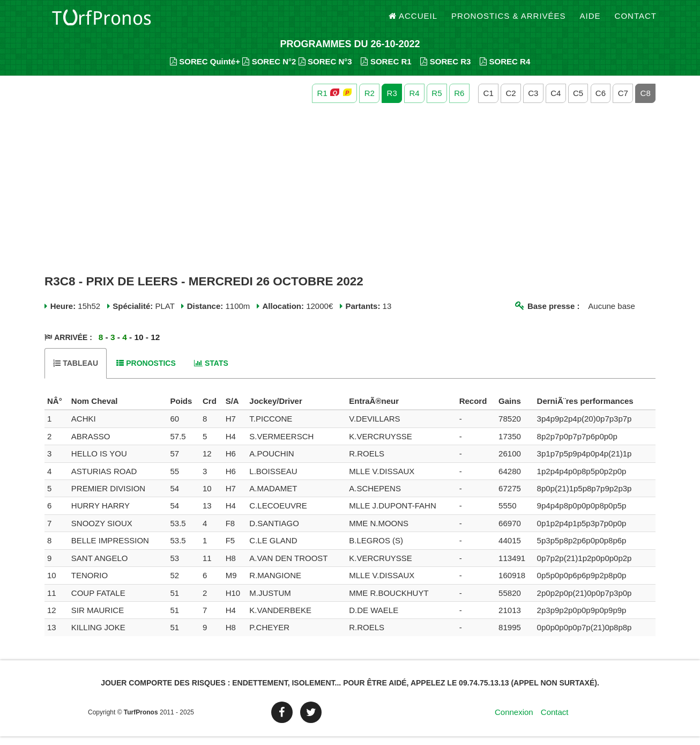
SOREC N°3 (325, 70)
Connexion (514, 721)
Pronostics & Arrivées (509, 21)
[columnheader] (57, 410)
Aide (590, 21)
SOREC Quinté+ (205, 70)
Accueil (413, 21)
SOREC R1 (386, 70)
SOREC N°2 (269, 70)
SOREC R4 (505, 70)
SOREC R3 (445, 70)
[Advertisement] (350, 197)
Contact (636, 21)
